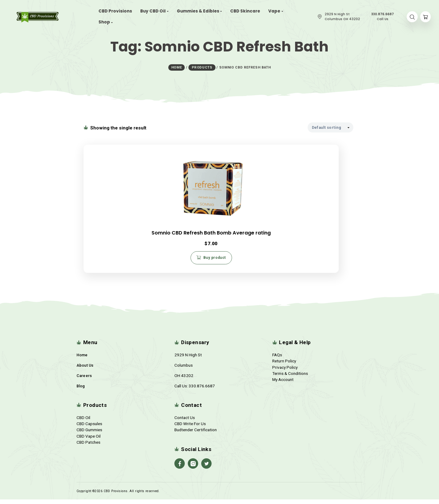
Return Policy (284, 365)
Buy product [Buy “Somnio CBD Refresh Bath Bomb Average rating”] (128, 258)
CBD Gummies (89, 434)
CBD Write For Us (190, 428)
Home (82, 359)
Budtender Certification (196, 434)
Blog (81, 390)
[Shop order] (330, 126)
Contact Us (185, 422)
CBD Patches (88, 447)
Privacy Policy (285, 372)
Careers (84, 380)
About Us (85, 370)
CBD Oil (83, 422)
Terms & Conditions (290, 378)
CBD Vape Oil (89, 440)
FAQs (277, 359)
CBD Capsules (89, 428)
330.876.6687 (202, 390)
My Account (283, 384)
